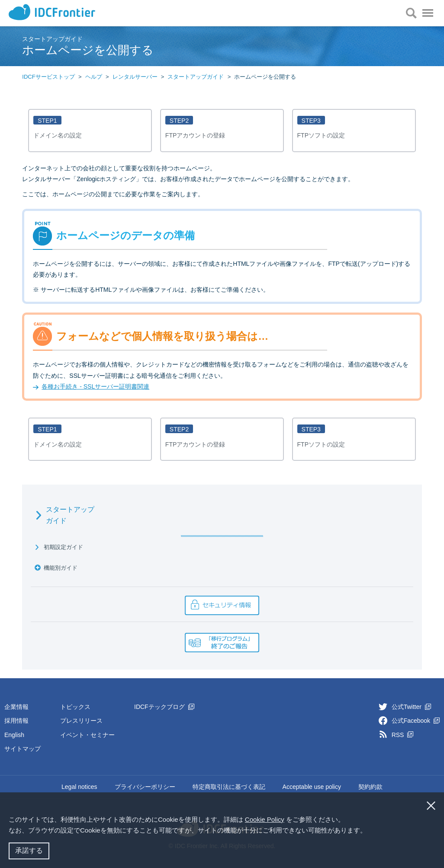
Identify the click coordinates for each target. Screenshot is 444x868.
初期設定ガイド (63, 547)
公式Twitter (411, 707)
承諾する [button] (29, 850)
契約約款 (370, 787)
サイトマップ (23, 749)
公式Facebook (416, 721)
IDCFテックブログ (164, 707)
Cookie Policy (265, 819)
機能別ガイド (61, 568)
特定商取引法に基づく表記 (229, 787)
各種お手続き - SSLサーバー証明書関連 (95, 386)
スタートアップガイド (196, 77)
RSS (403, 735)
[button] (370, 831)
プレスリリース (81, 721)
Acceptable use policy (312, 787)
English (14, 735)
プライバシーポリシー (145, 787)
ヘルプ (94, 77)
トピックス (75, 707)
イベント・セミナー (87, 735)
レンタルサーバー (135, 77)
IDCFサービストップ (48, 77)
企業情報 (16, 707)
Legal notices (79, 787)
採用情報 (16, 721)
